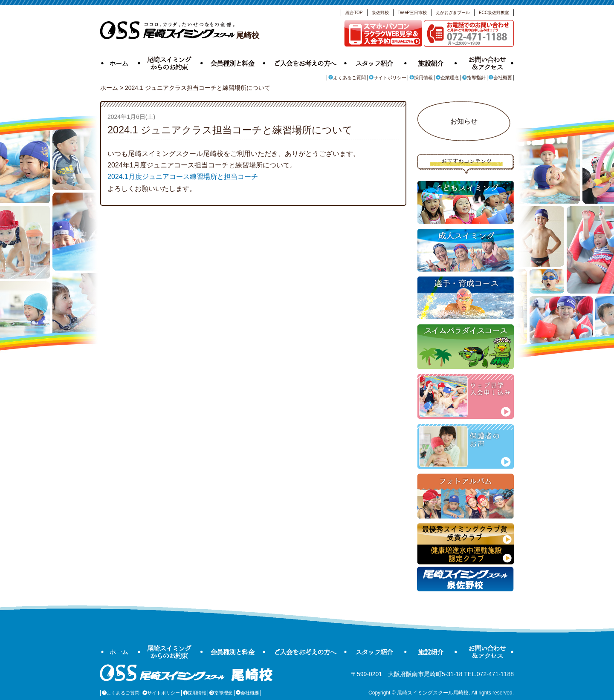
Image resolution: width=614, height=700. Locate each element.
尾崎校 (180, 35)
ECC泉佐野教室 (494, 13)
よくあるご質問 (347, 78)
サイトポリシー (388, 78)
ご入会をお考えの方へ (306, 62)
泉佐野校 (380, 13)
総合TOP (354, 13)
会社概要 (500, 78)
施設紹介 (432, 62)
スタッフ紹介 (377, 62)
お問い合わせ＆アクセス (485, 62)
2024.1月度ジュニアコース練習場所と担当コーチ (183, 177)
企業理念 (447, 78)
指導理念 (221, 693)
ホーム (120, 62)
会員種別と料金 (234, 62)
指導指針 (474, 78)
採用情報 (421, 78)
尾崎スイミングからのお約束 (171, 62)
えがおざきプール (453, 13)
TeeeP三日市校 (412, 13)
